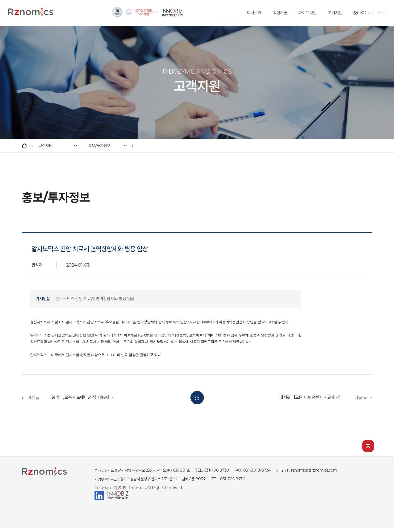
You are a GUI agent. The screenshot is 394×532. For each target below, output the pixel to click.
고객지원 (335, 13)
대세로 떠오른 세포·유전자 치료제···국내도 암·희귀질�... (325, 397)
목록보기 (197, 398)
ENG (381, 13)
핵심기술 (280, 13)
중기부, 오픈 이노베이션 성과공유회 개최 (85, 397)
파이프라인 (308, 13)
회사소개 (254, 13)
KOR (365, 13)
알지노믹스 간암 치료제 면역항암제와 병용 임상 (95, 299)
